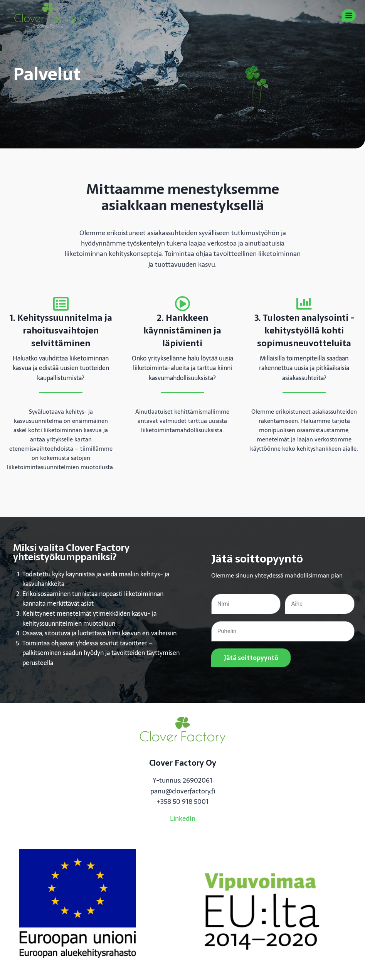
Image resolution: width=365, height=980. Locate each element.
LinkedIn (183, 818)
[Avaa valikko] (349, 15)
